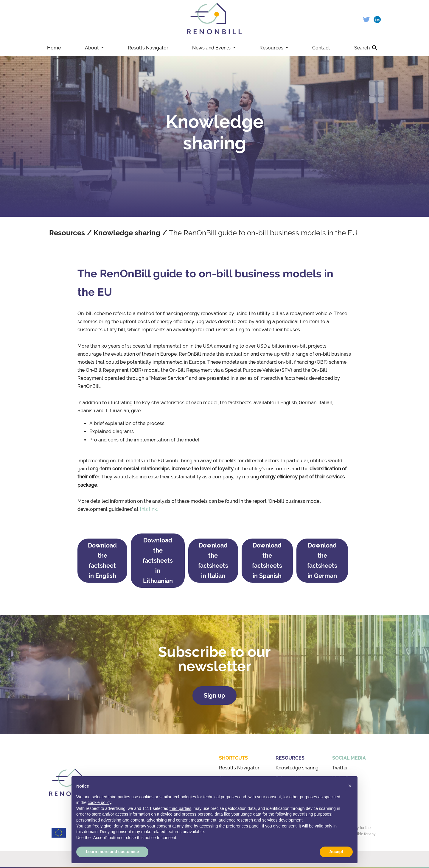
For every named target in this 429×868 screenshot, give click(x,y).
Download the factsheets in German (322, 561)
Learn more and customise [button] (112, 852)
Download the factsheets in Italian (213, 561)
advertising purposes (312, 814)
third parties (180, 808)
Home (54, 48)
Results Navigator (148, 48)
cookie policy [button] (99, 802)
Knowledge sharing (127, 233)
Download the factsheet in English (102, 561)
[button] (350, 786)
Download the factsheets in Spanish (267, 561)
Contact (321, 48)
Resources (272, 48)
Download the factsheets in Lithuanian (158, 561)
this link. (149, 509)
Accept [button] (336, 852)
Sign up (214, 696)
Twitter (340, 768)
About (93, 48)
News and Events (212, 48)
